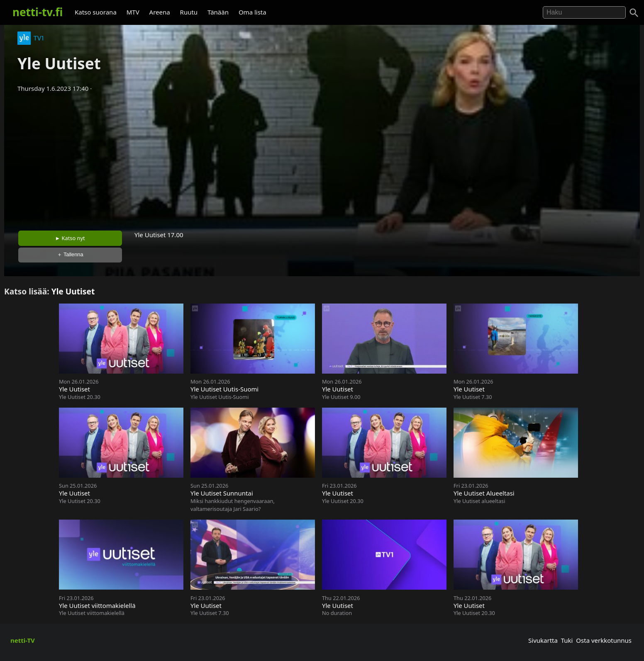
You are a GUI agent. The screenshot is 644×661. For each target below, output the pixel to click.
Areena (160, 12)
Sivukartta (543, 640)
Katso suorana (96, 12)
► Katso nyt (70, 238)
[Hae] (584, 12)
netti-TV (23, 640)
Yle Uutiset (73, 291)
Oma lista (252, 12)
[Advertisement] (322, 159)
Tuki (567, 640)
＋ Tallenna (70, 254)
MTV (133, 12)
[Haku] (634, 13)
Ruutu (189, 12)
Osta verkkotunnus (604, 640)
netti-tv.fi (38, 12)
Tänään (218, 12)
